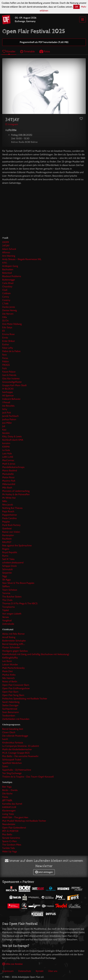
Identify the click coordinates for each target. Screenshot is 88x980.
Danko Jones (9, 307)
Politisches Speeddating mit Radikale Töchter (25, 699)
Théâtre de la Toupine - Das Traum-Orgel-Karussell (28, 777)
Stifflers (6, 586)
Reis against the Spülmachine (17, 545)
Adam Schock (9, 249)
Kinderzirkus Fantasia (13, 743)
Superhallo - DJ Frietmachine (17, 770)
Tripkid (5, 610)
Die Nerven (8, 314)
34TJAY (6, 246)
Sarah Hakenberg (11, 702)
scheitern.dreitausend (13, 563)
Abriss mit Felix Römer (13, 634)
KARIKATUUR (9, 807)
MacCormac (8, 460)
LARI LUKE (8, 457)
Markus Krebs (9, 675)
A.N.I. (5, 263)
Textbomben (9, 716)
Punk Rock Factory (11, 525)
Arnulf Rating (9, 637)
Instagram (12, 124)
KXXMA (6, 447)
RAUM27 (7, 542)
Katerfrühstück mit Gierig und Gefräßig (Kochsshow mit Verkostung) (36, 654)
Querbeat (7, 528)
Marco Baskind (10, 471)
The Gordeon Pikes (12, 845)
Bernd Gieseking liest (13, 729)
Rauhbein (7, 539)
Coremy (6, 300)
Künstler (9, 51)
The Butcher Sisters (12, 597)
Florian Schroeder (11, 647)
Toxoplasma (8, 607)
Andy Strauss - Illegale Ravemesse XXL (22, 259)
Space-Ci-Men (9, 841)
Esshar (6, 344)
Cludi (5, 290)
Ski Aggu (6, 580)
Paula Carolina (9, 518)
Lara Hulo (7, 453)
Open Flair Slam (10, 692)
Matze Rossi (8, 477)
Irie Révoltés (8, 406)
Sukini (5, 766)
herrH (5, 739)
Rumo (5, 556)
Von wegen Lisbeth (12, 614)
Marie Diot (7, 671)
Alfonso (6, 252)
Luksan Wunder (10, 664)
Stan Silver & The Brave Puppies (18, 583)
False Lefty (8, 348)
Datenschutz (25, 971)
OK (76, 7)
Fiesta (5, 797)
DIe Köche (7, 794)
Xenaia (5, 617)
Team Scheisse (10, 590)
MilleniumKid (9, 484)
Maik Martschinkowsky (13, 668)
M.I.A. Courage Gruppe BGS (16, 753)
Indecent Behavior (11, 399)
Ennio (5, 338)
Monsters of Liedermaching (16, 491)
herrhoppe (7, 392)
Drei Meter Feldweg (12, 324)
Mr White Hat (9, 498)
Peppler (6, 522)
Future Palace (9, 372)
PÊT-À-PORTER (10, 831)
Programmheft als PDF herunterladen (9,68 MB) (44, 42)
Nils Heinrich (8, 678)
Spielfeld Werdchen (12, 763)
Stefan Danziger (10, 705)
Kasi (4, 430)
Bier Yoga (7, 787)
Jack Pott (7, 413)
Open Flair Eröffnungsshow (16, 688)
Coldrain (6, 293)
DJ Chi (5, 321)
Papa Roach (8, 511)
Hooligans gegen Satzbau (15, 651)
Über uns (53, 971)
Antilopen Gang (10, 266)
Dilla (5, 317)
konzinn (6, 443)
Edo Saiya (7, 327)
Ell (3, 331)
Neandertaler (9, 824)
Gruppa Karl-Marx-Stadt (14, 385)
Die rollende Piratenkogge (15, 736)
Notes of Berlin (10, 682)
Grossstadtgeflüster (12, 382)
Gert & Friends (9, 375)
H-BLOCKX (8, 389)
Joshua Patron (9, 419)
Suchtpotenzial (10, 709)
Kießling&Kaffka (10, 658)
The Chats (7, 600)
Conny (6, 297)
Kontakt (40, 971)
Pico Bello (7, 834)
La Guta (6, 450)
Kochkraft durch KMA (13, 440)
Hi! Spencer (8, 396)
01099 (6, 242)
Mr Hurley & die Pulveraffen (16, 494)
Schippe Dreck (9, 566)
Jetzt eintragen (44, 872)
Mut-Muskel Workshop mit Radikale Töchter (24, 821)
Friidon (6, 361)
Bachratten (8, 269)
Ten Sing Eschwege (12, 773)
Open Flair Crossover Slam (16, 685)
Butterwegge (9, 280)
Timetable (27, 51)
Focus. (5, 358)
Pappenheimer (10, 515)
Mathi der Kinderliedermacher (17, 749)
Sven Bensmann (11, 712)
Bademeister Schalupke (14, 641)
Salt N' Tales (8, 559)
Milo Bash (7, 488)
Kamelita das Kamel (12, 804)
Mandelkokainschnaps (13, 467)
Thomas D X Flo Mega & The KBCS (20, 603)
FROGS (6, 365)
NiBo (5, 501)
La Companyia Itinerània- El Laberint (21, 746)
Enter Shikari (8, 341)
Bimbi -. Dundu (10, 790)
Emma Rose (8, 334)
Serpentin (7, 573)
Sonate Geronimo (11, 838)
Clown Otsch (9, 732)
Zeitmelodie (8, 624)
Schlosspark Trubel (12, 760)
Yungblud (7, 620)
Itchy (5, 409)
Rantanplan (8, 535)
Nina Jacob (8, 505)
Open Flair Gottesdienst (14, 828)
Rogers (6, 549)
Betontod (7, 273)
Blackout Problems (12, 276)
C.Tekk (5, 304)
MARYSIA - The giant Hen (15, 817)
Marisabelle (8, 474)
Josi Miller (7, 423)
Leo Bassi (7, 661)
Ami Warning (9, 256)
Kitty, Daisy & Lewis (12, 436)
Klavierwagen (9, 811)
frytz (5, 368)
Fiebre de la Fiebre (11, 351)
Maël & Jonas (9, 464)
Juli (4, 426)
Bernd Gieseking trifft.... (14, 644)
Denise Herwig (9, 310)
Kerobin (6, 433)
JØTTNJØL (7, 800)
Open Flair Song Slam (13, 695)
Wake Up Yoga (10, 851)
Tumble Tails (9, 848)
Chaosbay (7, 286)
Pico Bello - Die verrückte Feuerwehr (20, 756)
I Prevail (6, 402)
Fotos (45, 51)
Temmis (6, 593)
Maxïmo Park (9, 481)
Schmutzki (7, 569)
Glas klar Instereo (11, 379)
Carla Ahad (8, 283)
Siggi (5, 576)
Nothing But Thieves (12, 508)
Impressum (8, 971)
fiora (4, 355)
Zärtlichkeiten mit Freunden (16, 719)
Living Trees (8, 814)
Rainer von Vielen (11, 532)
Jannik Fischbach (10, 416)
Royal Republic (10, 552)
